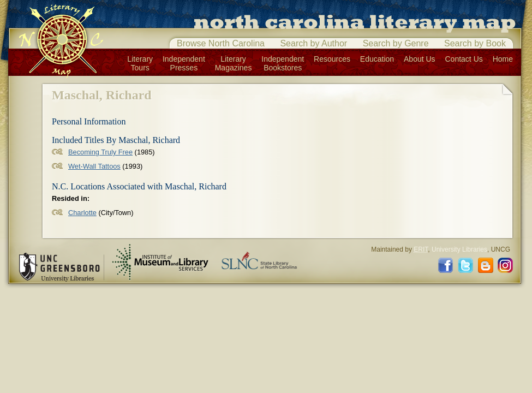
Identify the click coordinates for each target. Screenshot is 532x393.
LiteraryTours (140, 63)
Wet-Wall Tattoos (94, 166)
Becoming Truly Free (100, 152)
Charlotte (82, 213)
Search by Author (313, 43)
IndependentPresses (184, 63)
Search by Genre (396, 43)
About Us (420, 59)
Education (377, 59)
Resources (332, 59)
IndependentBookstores (283, 63)
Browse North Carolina (221, 43)
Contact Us (464, 59)
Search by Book (475, 43)
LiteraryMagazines (234, 63)
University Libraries (459, 249)
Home (503, 59)
